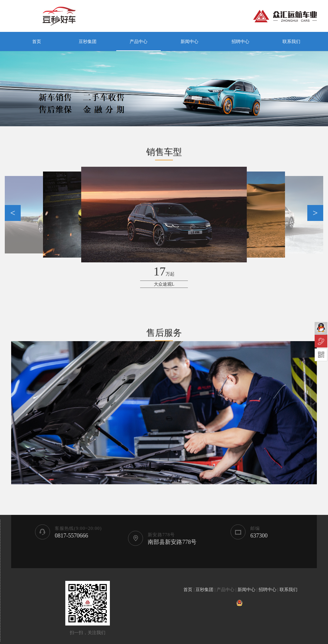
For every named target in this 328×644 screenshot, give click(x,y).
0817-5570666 (71, 536)
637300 (259, 536)
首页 (37, 41)
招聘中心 (240, 41)
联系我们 (291, 41)
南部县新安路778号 (172, 542)
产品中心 (139, 41)
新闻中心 (189, 41)
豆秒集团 (88, 41)
